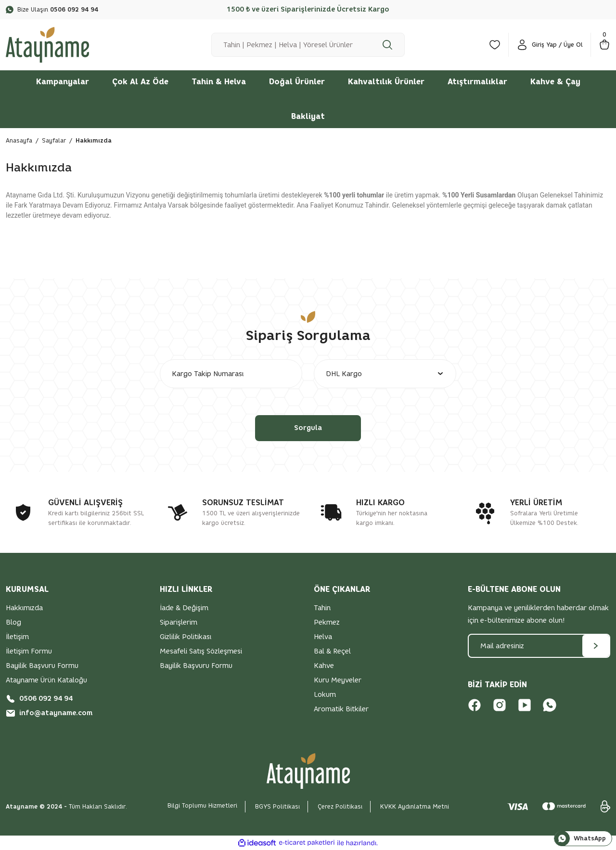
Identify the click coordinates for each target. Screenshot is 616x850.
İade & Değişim (184, 608)
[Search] (308, 45)
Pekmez (327, 622)
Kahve (324, 666)
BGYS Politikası (277, 806)
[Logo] (47, 44)
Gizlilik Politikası (186, 637)
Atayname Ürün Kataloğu (46, 680)
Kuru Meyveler (338, 680)
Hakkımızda (24, 608)
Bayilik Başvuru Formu (42, 666)
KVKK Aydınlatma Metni (415, 806)
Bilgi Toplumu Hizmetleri (202, 805)
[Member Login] (550, 45)
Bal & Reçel (332, 651)
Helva (323, 637)
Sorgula (308, 428)
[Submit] (596, 646)
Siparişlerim (179, 622)
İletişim (17, 637)
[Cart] (604, 45)
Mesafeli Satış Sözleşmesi (201, 651)
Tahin (322, 608)
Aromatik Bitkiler (341, 709)
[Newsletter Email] (539, 646)
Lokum (325, 695)
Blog (13, 622)
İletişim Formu (29, 651)
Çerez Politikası (340, 806)
